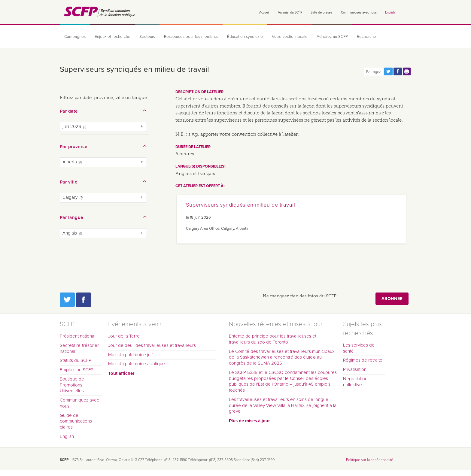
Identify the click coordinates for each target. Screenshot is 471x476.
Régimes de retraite (363, 360)
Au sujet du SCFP (290, 12)
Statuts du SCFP (76, 360)
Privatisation (355, 369)
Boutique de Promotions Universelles (72, 385)
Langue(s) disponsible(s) (201, 166)
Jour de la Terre (124, 336)
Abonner (392, 299)
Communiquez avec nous (359, 12)
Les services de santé (359, 348)
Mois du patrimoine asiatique (137, 364)
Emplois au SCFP (77, 370)
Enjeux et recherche (112, 37)
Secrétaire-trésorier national (79, 348)
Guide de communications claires (76, 421)
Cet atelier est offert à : (200, 186)
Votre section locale (290, 37)
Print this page (407, 71)
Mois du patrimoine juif (130, 355)
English (390, 12)
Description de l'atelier (199, 92)
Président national (77, 336)
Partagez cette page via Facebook (398, 71)
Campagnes (75, 37)
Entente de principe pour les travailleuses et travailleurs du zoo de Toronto (273, 339)
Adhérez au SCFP (332, 37)
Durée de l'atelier (193, 147)
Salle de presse (321, 12)
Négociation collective (355, 382)
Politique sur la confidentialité (370, 460)
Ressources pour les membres (191, 37)
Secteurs (147, 37)
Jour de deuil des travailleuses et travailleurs (152, 345)
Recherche (366, 37)
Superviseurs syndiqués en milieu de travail (241, 205)
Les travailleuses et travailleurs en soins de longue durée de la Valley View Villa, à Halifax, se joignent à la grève (283, 405)
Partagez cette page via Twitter (388, 71)
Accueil (264, 12)
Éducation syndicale (245, 37)
